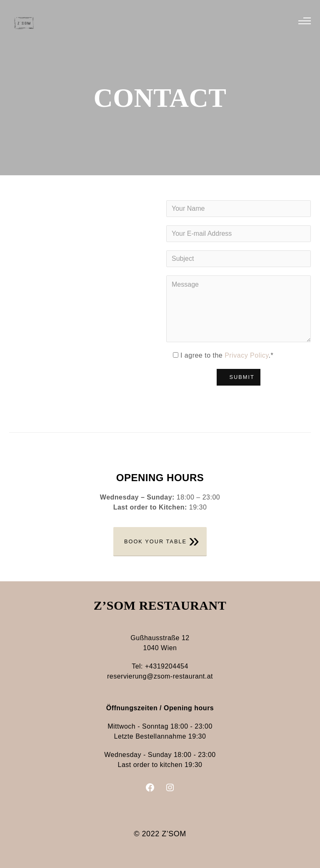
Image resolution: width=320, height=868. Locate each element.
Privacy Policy (246, 355)
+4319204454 (167, 666)
